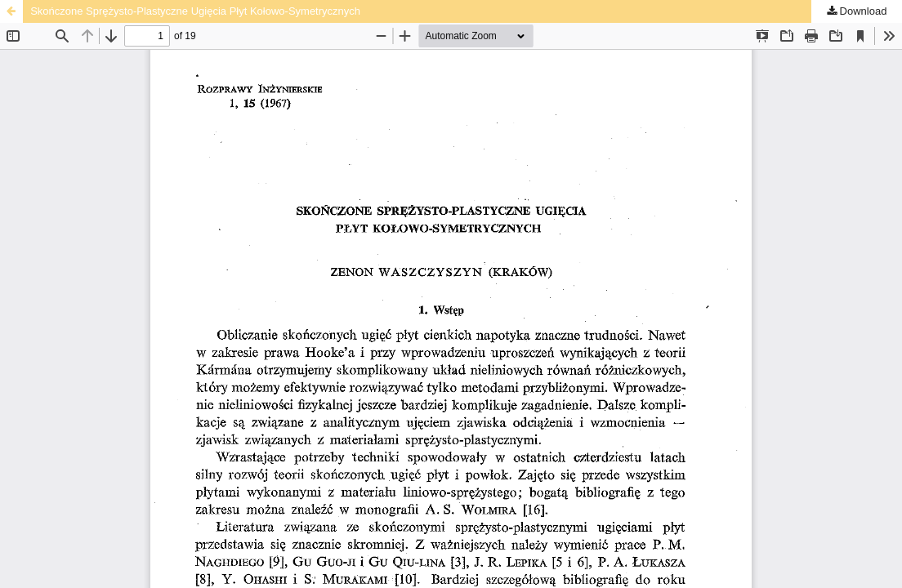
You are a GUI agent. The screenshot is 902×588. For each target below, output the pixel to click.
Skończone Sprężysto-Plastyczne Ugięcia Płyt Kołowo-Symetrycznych (195, 11)
